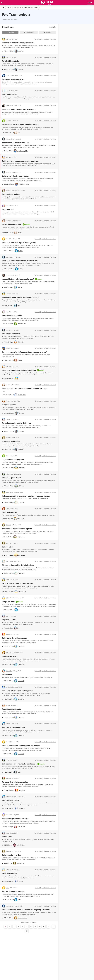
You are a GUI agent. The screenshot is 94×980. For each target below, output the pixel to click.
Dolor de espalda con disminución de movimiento (21, 746)
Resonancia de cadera (11, 800)
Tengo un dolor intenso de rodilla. (15, 782)
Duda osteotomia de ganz (12, 224)
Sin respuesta (29, 32)
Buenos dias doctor (9, 94)
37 (40, 927)
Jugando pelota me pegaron (13, 460)
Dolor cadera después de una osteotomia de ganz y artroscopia (26, 910)
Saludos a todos (8, 547)
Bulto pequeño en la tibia (12, 855)
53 (27, 931)
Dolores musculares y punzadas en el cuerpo (19, 764)
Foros (9, 7)
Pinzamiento (7, 675)
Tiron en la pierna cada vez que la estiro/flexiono (21, 261)
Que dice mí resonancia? (12, 334)
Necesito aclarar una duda (12, 316)
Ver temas (14, 20)
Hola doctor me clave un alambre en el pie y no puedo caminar (26, 496)
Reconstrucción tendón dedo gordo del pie (18, 43)
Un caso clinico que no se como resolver (17, 583)
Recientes (10, 32)
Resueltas (47, 32)
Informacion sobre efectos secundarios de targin (21, 297)
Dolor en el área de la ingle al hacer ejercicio (19, 243)
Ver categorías (6, 20)
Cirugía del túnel (8, 602)
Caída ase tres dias (9, 512)
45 (44, 927)
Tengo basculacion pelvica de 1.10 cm (17, 423)
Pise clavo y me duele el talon (13, 727)
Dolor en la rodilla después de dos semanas (19, 109)
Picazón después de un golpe (13, 892)
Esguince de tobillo (9, 620)
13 (31, 927)
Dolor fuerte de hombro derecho (14, 638)
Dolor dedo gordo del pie (11, 478)
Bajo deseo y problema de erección (16, 819)
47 (48, 927)
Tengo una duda (8, 209)
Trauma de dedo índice (11, 441)
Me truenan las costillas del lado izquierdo (18, 565)
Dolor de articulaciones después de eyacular (19, 370)
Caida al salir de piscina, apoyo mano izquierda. (20, 161)
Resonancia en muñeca (11, 194)
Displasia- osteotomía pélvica (13, 79)
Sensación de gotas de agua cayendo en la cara (20, 124)
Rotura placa (7, 837)
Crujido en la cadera (10, 656)
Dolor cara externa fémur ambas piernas (18, 691)
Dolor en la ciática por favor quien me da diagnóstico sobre (25, 389)
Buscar (52, 27)
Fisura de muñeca (9, 405)
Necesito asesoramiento (11, 709)
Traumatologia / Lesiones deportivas (26, 7)
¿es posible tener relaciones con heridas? (18, 279)
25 (35, 927)
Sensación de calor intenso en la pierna (17, 529)
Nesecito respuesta (10, 873)
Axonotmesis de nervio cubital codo (16, 143)
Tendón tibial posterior (11, 61)
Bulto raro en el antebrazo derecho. (16, 176)
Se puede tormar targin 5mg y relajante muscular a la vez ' (24, 352)
